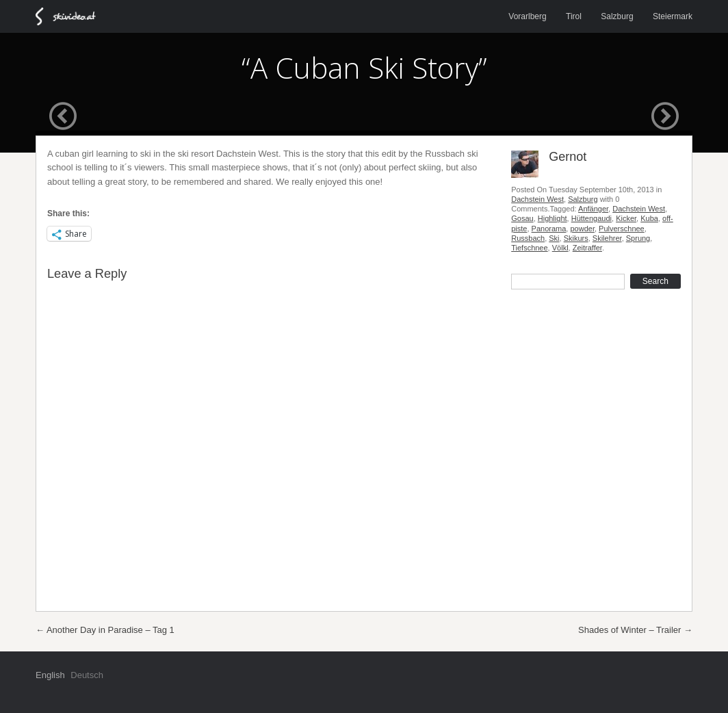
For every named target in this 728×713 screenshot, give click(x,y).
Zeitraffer (587, 248)
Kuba (649, 218)
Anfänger (593, 209)
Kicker (626, 218)
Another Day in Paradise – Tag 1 (105, 630)
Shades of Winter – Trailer (635, 630)
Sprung (638, 238)
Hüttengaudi (591, 218)
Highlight (552, 218)
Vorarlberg (527, 16)
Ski (554, 238)
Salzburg (617, 16)
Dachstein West (537, 199)
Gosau (522, 218)
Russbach (528, 238)
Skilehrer (607, 238)
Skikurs (576, 238)
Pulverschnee (622, 229)
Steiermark (673, 16)
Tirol (574, 16)
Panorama (549, 229)
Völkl (560, 248)
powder (582, 229)
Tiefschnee (529, 248)
